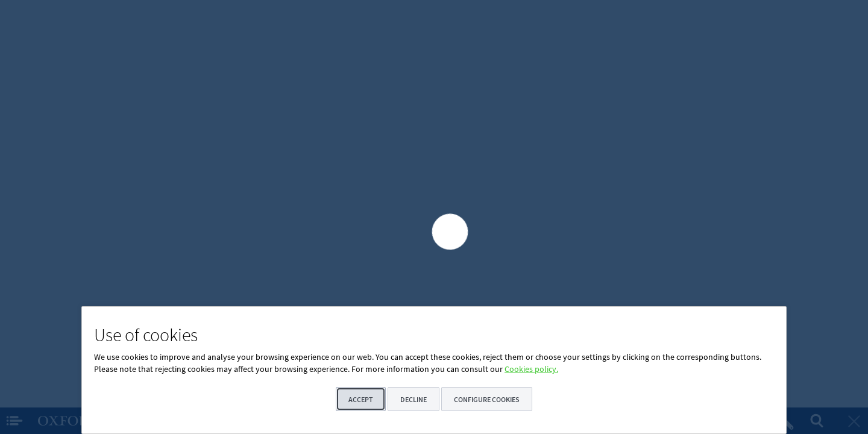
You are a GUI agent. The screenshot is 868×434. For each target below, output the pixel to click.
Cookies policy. (531, 369)
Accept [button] (361, 399)
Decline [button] (414, 399)
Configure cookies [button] (487, 399)
